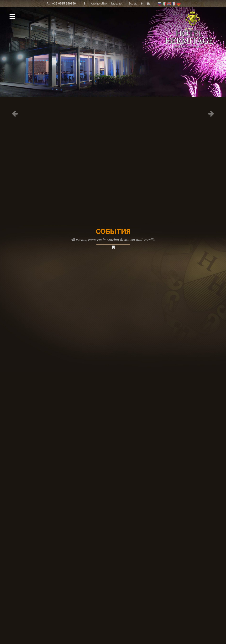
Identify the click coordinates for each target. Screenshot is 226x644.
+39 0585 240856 (64, 4)
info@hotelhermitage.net (105, 3)
